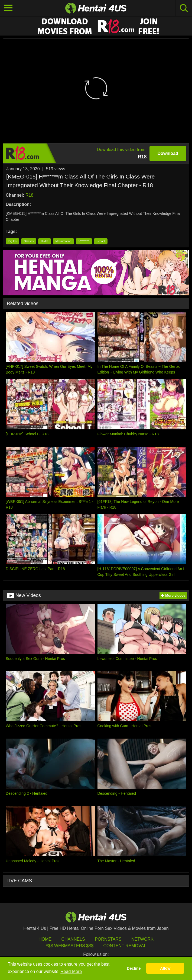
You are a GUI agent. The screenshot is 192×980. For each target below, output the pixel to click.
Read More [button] (71, 971)
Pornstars (108, 939)
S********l (84, 241)
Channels (73, 939)
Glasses (29, 241)
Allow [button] (165, 968)
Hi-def (45, 241)
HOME (45, 939)
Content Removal (125, 946)
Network (142, 939)
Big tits (12, 241)
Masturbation (63, 241)
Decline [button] (134, 968)
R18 (29, 195)
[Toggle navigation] (8, 8)
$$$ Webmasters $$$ (70, 946)
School (101, 241)
